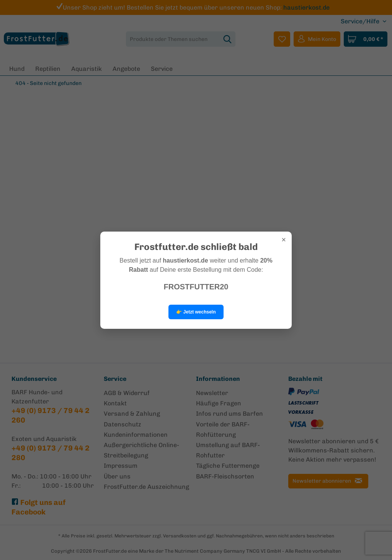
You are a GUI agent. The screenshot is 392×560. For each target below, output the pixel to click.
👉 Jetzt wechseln (196, 312)
